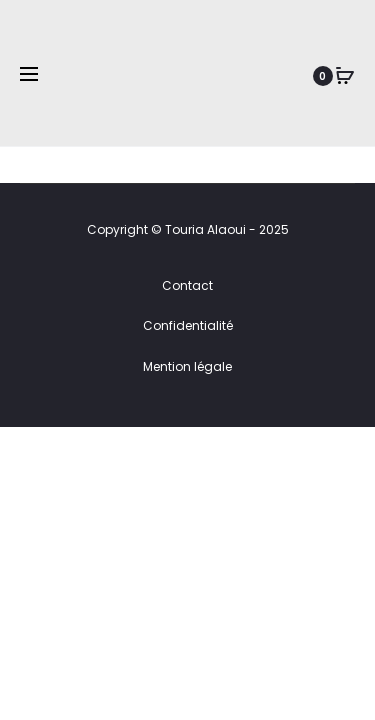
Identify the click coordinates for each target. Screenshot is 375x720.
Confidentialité (188, 325)
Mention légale (187, 366)
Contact (187, 285)
